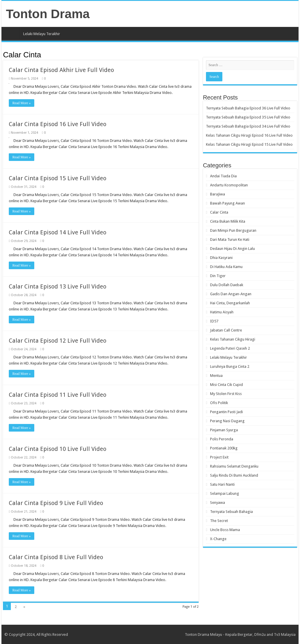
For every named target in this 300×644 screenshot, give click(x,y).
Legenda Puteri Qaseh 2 (230, 348)
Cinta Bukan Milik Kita (228, 221)
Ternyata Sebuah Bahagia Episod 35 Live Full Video (248, 117)
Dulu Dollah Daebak (227, 285)
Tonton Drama (48, 14)
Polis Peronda (222, 439)
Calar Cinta (219, 212)
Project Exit (219, 457)
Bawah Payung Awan (227, 203)
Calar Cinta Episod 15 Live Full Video (58, 178)
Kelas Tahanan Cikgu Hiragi (233, 339)
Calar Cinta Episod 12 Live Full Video (58, 341)
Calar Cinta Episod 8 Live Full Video (56, 557)
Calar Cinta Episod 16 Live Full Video (58, 124)
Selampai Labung (225, 493)
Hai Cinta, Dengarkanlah (230, 303)
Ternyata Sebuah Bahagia (231, 512)
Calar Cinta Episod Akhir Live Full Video (61, 70)
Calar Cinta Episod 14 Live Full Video (58, 232)
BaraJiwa (218, 194)
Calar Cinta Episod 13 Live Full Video (58, 286)
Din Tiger (218, 276)
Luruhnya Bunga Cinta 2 (230, 366)
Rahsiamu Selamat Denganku (234, 466)
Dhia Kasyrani (221, 258)
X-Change (218, 539)
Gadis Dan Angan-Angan (231, 294)
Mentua (216, 376)
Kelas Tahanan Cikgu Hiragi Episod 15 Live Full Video (249, 144)
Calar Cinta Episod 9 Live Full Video (56, 503)
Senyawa (218, 503)
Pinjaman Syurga (224, 430)
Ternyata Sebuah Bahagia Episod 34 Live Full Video (248, 126)
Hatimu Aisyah (222, 312)
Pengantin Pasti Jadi (226, 412)
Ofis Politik (219, 403)
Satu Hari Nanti (222, 484)
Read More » (22, 103)
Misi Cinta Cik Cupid (226, 385)
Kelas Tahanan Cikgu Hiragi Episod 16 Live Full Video (249, 135)
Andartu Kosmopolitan (229, 185)
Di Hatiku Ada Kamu (226, 267)
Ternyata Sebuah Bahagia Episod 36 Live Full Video (248, 108)
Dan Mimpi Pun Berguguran (233, 230)
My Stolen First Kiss (226, 394)
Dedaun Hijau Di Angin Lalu (232, 249)
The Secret (219, 521)
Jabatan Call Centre (226, 330)
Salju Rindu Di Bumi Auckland (234, 475)
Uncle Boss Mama (225, 530)
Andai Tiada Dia (223, 176)
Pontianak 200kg (224, 448)
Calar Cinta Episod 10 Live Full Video (58, 449)
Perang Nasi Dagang (227, 421)
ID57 (214, 321)
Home (12, 33)
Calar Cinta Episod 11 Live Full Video (58, 395)
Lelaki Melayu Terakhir (42, 34)
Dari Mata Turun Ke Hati (230, 239)
